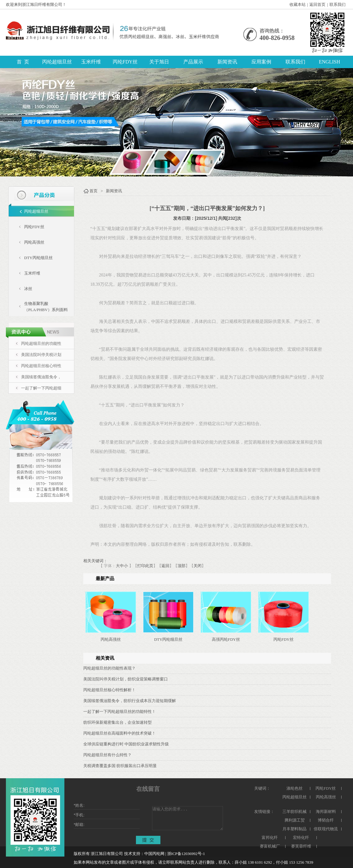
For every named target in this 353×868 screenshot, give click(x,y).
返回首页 (317, 4)
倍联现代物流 (326, 829)
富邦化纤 (270, 838)
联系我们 (338, 4)
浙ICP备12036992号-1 (186, 854)
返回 (165, 566)
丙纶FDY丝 (125, 62)
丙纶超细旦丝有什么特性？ (107, 755)
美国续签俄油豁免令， (41, 377)
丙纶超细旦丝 (57, 62)
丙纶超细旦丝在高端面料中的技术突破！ (120, 733)
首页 (94, 191)
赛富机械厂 (270, 846)
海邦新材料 (326, 812)
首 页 (23, 62)
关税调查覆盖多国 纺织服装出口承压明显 (120, 766)
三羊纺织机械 (294, 812)
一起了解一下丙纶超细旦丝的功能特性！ (120, 712)
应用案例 (261, 62)
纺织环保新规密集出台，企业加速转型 (118, 722)
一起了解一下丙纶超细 (41, 388)
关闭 (198, 566)
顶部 (181, 566)
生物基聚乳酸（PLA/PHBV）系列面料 (46, 307)
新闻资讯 (227, 62)
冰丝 (28, 289)
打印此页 (145, 566)
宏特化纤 (301, 838)
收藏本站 (298, 4)
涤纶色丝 (294, 788)
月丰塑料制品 (294, 829)
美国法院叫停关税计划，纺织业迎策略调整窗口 (126, 679)
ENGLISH (329, 62)
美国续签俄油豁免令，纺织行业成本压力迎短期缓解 (130, 701)
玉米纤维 (91, 62)
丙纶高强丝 (34, 242)
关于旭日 (159, 62)
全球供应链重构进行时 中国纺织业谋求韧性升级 (126, 744)
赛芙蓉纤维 (301, 846)
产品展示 (193, 62)
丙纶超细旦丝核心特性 (41, 366)
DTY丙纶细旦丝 (38, 258)
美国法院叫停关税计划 (41, 355)
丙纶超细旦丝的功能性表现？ (109, 668)
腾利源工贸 (295, 820)
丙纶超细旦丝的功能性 (41, 343)
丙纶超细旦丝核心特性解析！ (109, 690)
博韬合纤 (326, 820)
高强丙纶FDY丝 (226, 639)
